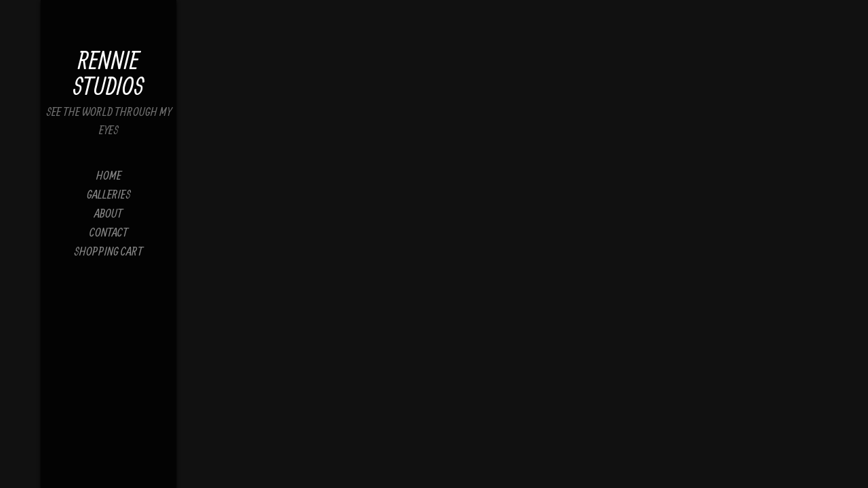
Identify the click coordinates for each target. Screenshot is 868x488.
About (108, 213)
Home (109, 175)
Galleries (109, 194)
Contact (109, 232)
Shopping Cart (108, 251)
